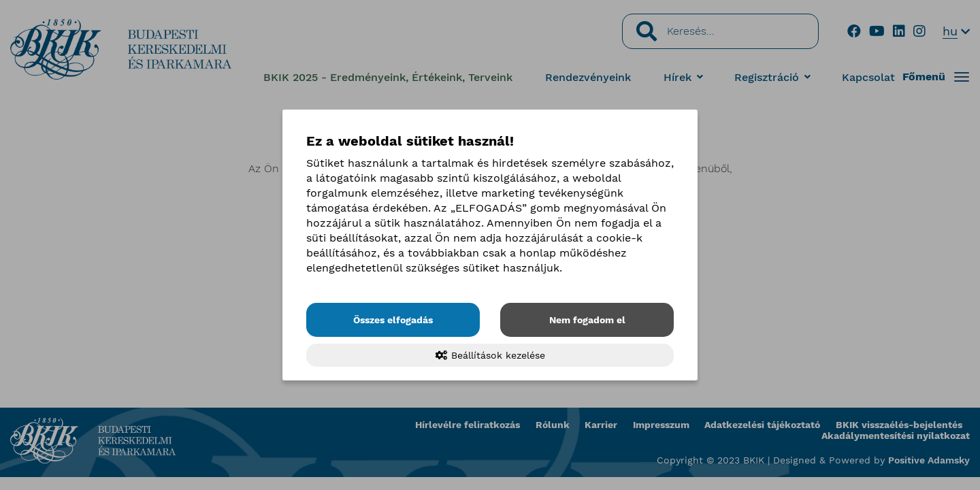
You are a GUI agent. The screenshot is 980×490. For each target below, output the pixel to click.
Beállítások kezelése (490, 355)
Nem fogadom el (587, 320)
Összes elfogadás (393, 320)
